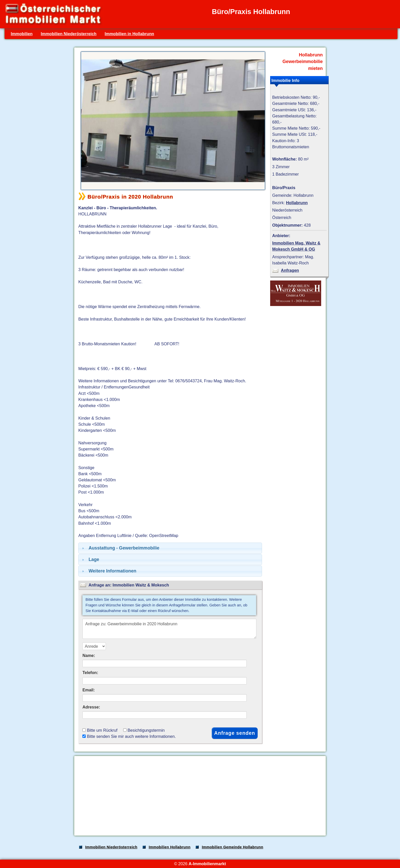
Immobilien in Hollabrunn (129, 34)
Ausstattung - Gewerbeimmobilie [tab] (120, 548)
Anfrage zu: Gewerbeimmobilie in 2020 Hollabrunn (169, 629)
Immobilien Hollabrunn (170, 847)
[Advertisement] (199, 796)
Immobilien (22, 34)
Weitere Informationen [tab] (109, 571)
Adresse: (91, 707)
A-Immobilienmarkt (207, 864)
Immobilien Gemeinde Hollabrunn (233, 847)
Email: (89, 690)
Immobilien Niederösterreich (69, 34)
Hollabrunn (297, 203)
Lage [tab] (90, 559)
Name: (89, 655)
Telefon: (90, 673)
